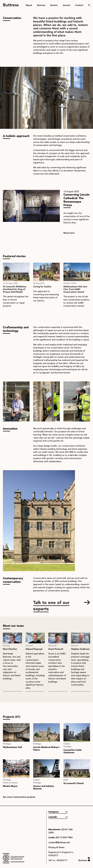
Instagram (54, 812)
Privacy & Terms (56, 847)
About (29, 5)
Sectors (54, 5)
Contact (79, 5)
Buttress (11, 4)
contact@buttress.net (59, 842)
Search (89, 5)
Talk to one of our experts (51, 603)
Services (41, 5)
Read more (69, 233)
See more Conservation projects (19, 797)
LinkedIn (53, 817)
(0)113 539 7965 (64, 837)
